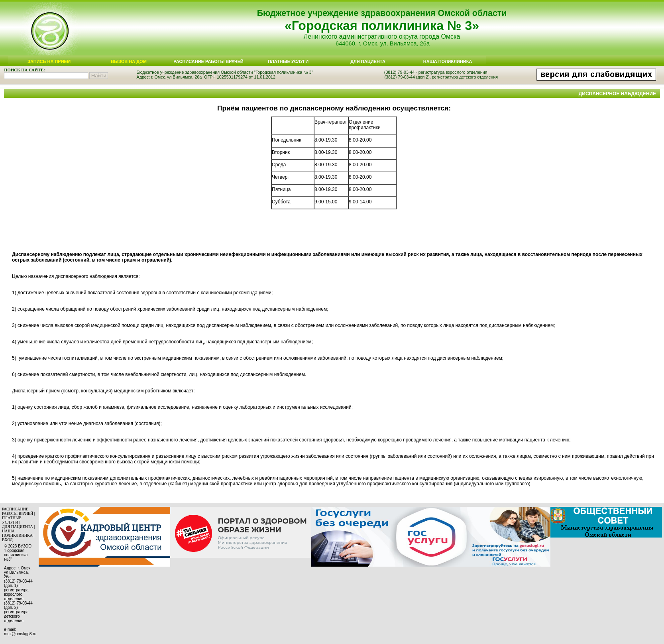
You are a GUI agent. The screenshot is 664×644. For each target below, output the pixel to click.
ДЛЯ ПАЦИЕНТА (18, 527)
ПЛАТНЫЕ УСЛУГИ (12, 520)
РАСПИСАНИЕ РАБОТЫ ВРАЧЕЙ (18, 511)
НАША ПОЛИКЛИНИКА (17, 533)
